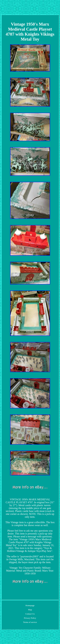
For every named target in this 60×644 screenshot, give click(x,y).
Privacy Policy (30, 618)
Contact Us (30, 614)
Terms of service (30, 622)
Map (30, 610)
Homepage (30, 605)
